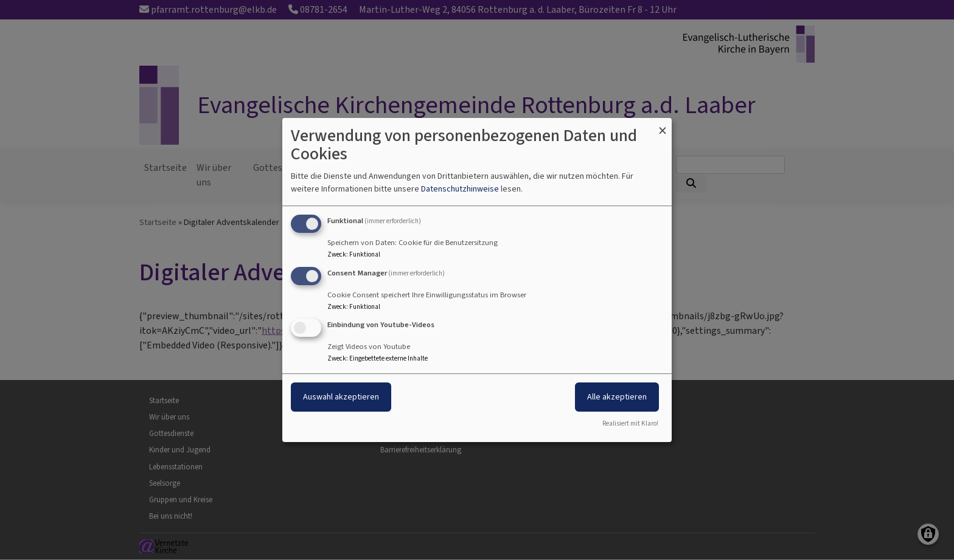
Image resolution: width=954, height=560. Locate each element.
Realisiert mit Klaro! (630, 423)
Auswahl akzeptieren (341, 397)
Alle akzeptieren (617, 397)
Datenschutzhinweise (460, 189)
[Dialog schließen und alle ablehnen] (663, 126)
